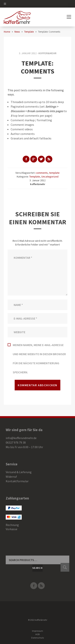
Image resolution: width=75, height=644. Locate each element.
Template (35, 177)
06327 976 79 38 (16, 442)
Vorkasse (12, 529)
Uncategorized (50, 177)
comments (42, 173)
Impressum (37, 631)
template (54, 173)
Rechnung (12, 525)
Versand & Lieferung (19, 472)
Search (37, 568)
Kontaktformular (17, 481)
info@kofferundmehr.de (21, 438)
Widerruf (11, 477)
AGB (37, 634)
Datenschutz (38, 638)
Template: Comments (37, 67)
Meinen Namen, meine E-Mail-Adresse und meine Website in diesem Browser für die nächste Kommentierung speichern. (39, 359)
